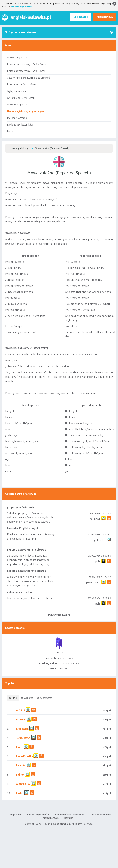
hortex (20, 793)
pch (97, 561)
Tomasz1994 (23, 738)
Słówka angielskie (17, 58)
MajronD (21, 720)
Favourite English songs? (23, 528)
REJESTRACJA (105, 17)
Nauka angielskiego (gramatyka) (26, 111)
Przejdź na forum (59, 615)
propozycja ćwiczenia (21, 507)
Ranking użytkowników (20, 125)
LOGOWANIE (81, 17)
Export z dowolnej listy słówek (26, 550)
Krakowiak (22, 729)
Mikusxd (95, 519)
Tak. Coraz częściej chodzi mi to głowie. (30, 598)
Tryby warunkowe (17, 91)
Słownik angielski (17, 105)
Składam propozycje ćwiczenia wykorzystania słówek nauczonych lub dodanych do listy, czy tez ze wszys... (30, 517)
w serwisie (45, 698)
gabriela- (100, 540)
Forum (11, 131)
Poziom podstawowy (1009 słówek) (27, 64)
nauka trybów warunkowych (69, 815)
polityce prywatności (21, 7)
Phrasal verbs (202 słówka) (22, 84)
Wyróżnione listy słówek (21, 98)
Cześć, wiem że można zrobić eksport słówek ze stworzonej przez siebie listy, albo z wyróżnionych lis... (30, 581)
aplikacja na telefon (19, 592)
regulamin (15, 815)
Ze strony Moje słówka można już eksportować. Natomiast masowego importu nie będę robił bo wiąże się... (29, 560)
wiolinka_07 (23, 784)
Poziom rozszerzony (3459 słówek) (27, 71)
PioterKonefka (24, 756)
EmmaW (21, 766)
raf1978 (21, 710)
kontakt (69, 818)
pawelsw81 (93, 582)
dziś (13, 698)
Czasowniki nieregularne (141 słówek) (29, 78)
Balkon (20, 775)
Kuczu (20, 747)
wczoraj (27, 698)
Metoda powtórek (17, 118)
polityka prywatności (38, 815)
